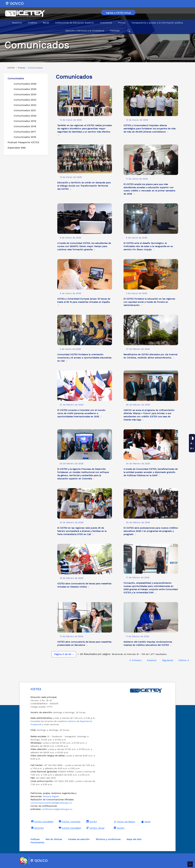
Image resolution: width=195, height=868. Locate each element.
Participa (115, 31)
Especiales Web (17, 148)
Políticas (35, 839)
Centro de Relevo (124, 822)
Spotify (119, 828)
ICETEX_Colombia (69, 821)
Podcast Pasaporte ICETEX (23, 142)
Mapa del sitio (134, 839)
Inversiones (106, 23)
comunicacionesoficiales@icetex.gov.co (51, 803)
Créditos (32, 23)
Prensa (122, 23)
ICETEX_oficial (95, 828)
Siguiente (168, 660)
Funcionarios (37, 842)
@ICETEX (37, 828)
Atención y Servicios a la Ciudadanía (85, 31)
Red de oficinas (54, 839)
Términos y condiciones (108, 839)
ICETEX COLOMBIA (42, 821)
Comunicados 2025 (25, 89)
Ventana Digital (51, 796)
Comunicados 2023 (25, 100)
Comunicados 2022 (25, 105)
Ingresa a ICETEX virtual (118, 13)
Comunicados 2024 (25, 94)
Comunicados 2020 (25, 116)
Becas (46, 23)
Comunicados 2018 (25, 126)
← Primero (136, 660)
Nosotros (17, 23)
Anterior (152, 660)
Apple (145, 822)
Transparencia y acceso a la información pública (157, 23)
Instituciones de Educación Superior (75, 23)
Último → (184, 660)
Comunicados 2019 (25, 121)
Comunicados (16, 78)
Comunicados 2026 (25, 84)
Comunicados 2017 (25, 132)
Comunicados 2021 (25, 110)
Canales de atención (79, 839)
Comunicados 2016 (25, 137)
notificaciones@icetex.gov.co (57, 809)
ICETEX (91, 821)
